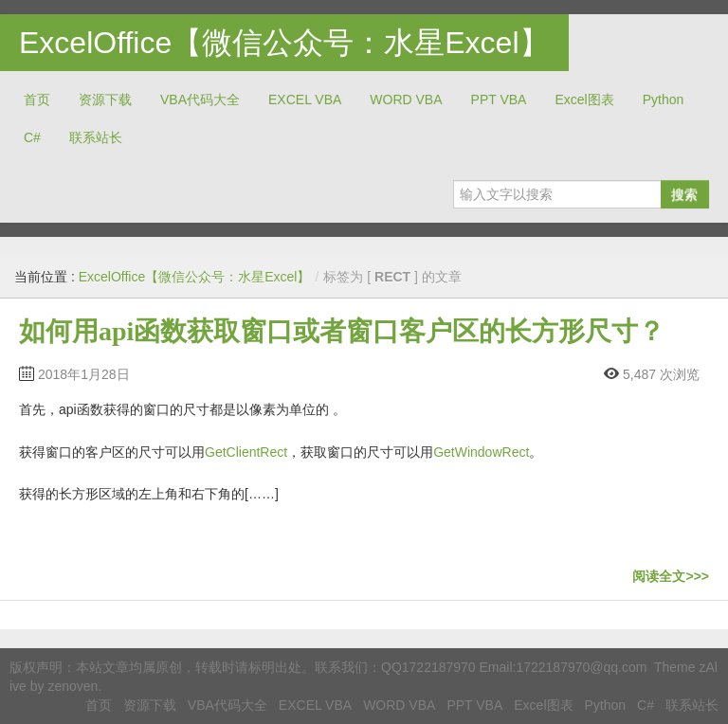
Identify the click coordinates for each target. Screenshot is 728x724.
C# (32, 137)
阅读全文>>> (671, 576)
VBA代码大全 (200, 100)
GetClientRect (246, 452)
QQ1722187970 (428, 667)
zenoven (73, 686)
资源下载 (105, 100)
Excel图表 (584, 100)
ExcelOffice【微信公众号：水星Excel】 (284, 43)
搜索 (684, 194)
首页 (37, 100)
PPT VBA (499, 100)
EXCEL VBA (305, 100)
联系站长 (96, 137)
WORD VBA (406, 100)
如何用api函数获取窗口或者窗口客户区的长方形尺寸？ (342, 331)
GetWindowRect (481, 452)
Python (664, 100)
